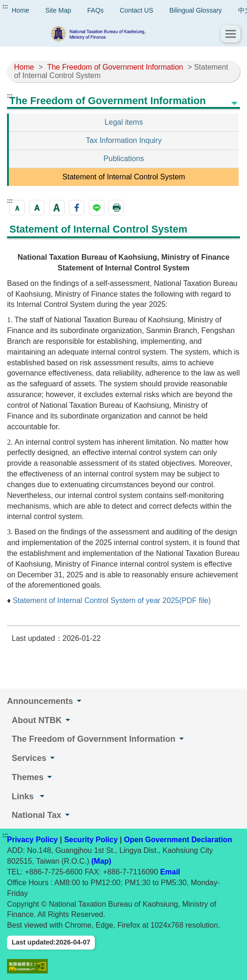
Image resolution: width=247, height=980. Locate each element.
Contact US (137, 10)
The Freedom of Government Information (115, 67)
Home (24, 67)
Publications (123, 159)
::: (5, 7)
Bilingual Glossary (196, 10)
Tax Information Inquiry (124, 140)
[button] (231, 34)
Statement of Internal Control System (123, 177)
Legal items (124, 122)
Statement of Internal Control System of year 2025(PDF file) (112, 600)
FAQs (96, 10)
